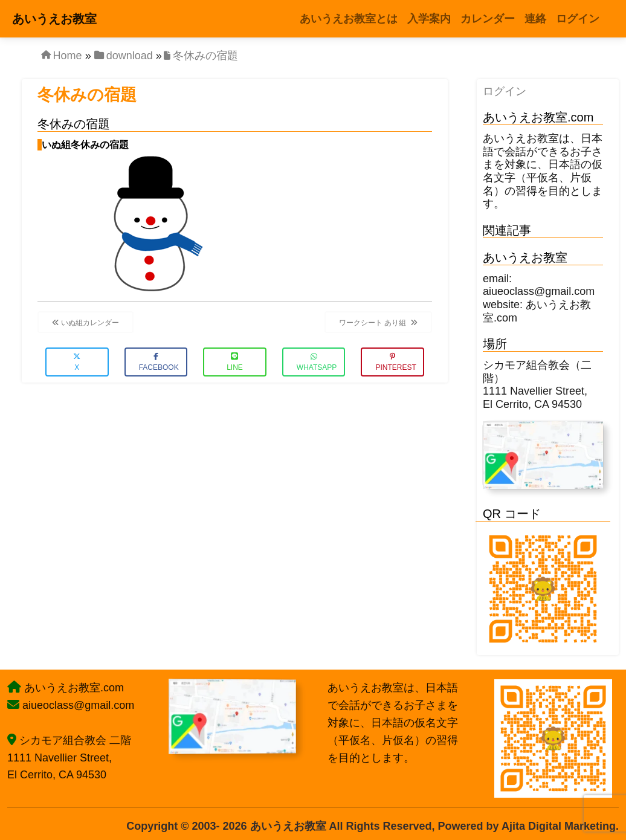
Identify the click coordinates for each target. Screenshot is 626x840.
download (130, 56)
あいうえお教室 (54, 19)
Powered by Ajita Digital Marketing (527, 826)
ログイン (505, 91)
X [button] (77, 362)
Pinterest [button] (395, 362)
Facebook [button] (159, 362)
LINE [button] (235, 362)
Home (68, 56)
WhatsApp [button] (317, 362)
